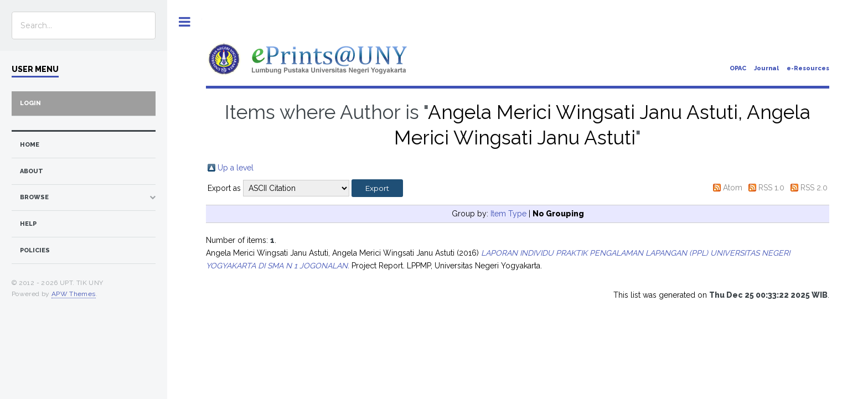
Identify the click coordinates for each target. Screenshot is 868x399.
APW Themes (74, 294)
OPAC (738, 68)
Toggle (185, 22)
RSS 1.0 (771, 188)
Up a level (236, 168)
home (30, 145)
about (32, 171)
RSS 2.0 (814, 188)
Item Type (508, 214)
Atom (733, 188)
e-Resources (808, 68)
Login (30, 103)
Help (28, 224)
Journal (766, 68)
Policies (35, 250)
